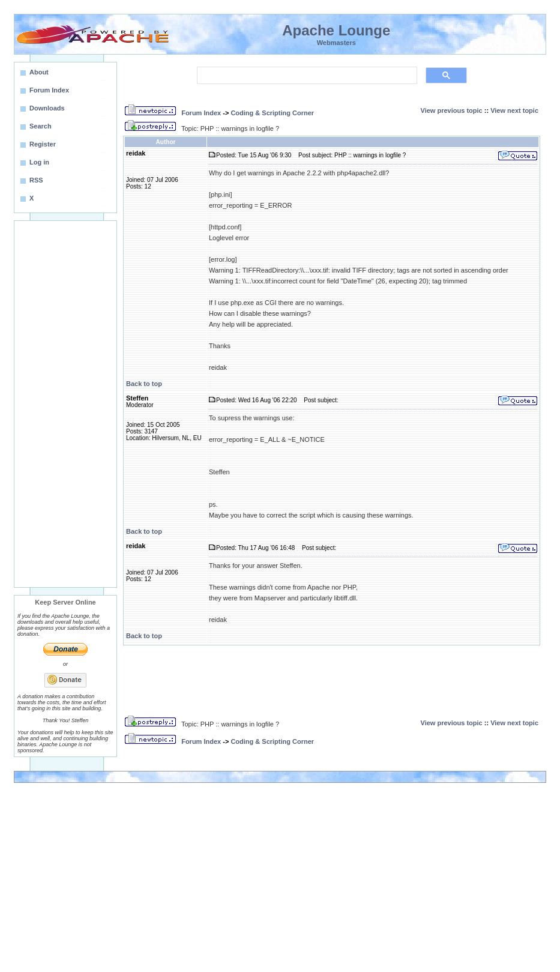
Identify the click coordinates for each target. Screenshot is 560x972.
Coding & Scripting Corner (272, 113)
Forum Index (201, 113)
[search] (306, 76)
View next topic (514, 110)
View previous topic (452, 110)
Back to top (144, 384)
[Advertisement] (65, 404)
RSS (36, 180)
